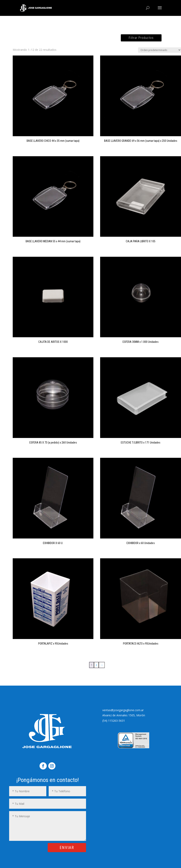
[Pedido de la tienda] (160, 50)
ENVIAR (67, 848)
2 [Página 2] (96, 665)
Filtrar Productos (141, 38)
